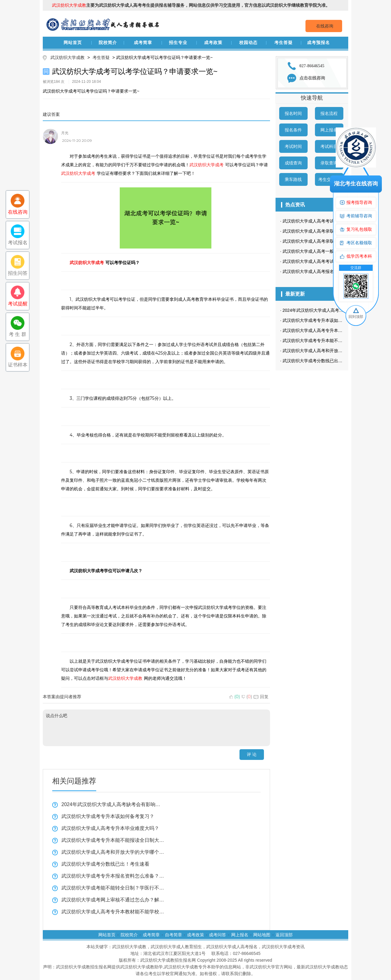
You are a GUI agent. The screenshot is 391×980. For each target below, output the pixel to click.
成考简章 (143, 43)
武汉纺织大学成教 (68, 57)
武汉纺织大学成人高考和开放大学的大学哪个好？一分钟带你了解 (113, 852)
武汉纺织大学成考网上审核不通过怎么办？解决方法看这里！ (113, 900)
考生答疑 (283, 43)
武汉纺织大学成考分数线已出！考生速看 (105, 864)
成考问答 (217, 935)
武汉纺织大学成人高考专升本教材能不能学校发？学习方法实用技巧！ (113, 912)
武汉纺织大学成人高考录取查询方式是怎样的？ (327, 231)
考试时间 (293, 146)
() (235, 697)
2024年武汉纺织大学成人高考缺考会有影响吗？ (113, 804)
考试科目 (329, 146)
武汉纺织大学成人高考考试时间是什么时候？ (325, 261)
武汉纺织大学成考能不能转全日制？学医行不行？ (113, 888)
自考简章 (174, 935)
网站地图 (262, 935)
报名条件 (293, 130)
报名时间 (293, 113)
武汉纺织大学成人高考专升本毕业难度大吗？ (110, 828)
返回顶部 (284, 935)
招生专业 (178, 43)
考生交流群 (329, 179)
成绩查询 (293, 163)
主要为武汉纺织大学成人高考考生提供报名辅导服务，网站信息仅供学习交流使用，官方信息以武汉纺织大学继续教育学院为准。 (191, 5)
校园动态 (248, 43)
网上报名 (329, 130)
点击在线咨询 (312, 78)
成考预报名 (318, 43)
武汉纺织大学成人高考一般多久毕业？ (319, 251)
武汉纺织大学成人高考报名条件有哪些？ (321, 271)
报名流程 (329, 113)
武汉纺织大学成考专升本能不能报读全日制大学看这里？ (113, 840)
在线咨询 (325, 26)
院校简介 (108, 43)
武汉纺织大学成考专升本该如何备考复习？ (108, 816)
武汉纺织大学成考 (206, 165)
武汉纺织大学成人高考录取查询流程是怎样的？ (327, 241)
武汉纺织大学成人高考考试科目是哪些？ (321, 221)
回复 (261, 697)
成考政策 (213, 43)
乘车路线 (293, 179)
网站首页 (73, 43)
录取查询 (329, 163)
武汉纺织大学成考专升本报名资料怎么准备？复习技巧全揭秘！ (113, 876)
